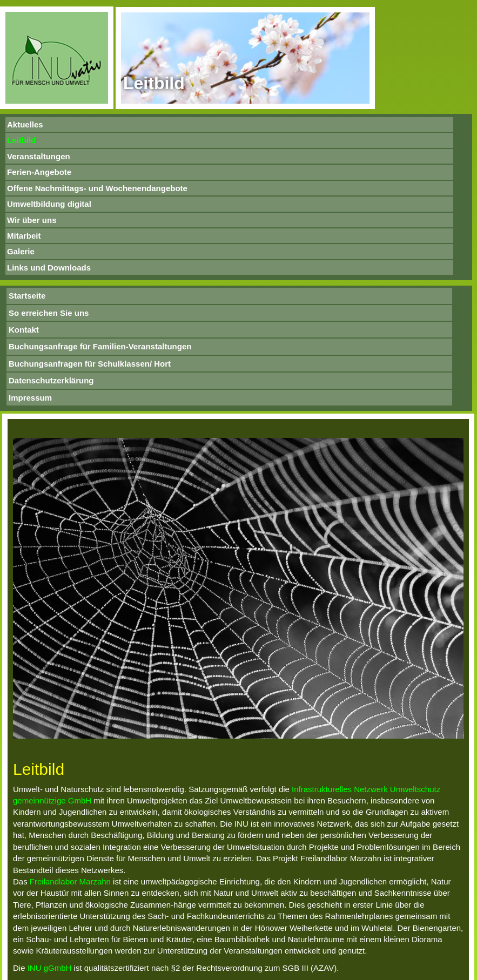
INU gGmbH (50, 968)
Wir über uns (32, 220)
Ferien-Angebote (39, 172)
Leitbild (21, 140)
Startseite (27, 296)
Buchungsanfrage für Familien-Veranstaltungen (100, 346)
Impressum (30, 398)
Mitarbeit (24, 236)
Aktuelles (25, 124)
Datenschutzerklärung (51, 380)
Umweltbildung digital (49, 204)
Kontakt (24, 330)
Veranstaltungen (39, 156)
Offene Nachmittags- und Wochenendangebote (97, 188)
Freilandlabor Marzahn (70, 881)
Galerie (21, 251)
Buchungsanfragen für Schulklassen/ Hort (90, 364)
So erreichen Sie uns (49, 313)
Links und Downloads (49, 268)
